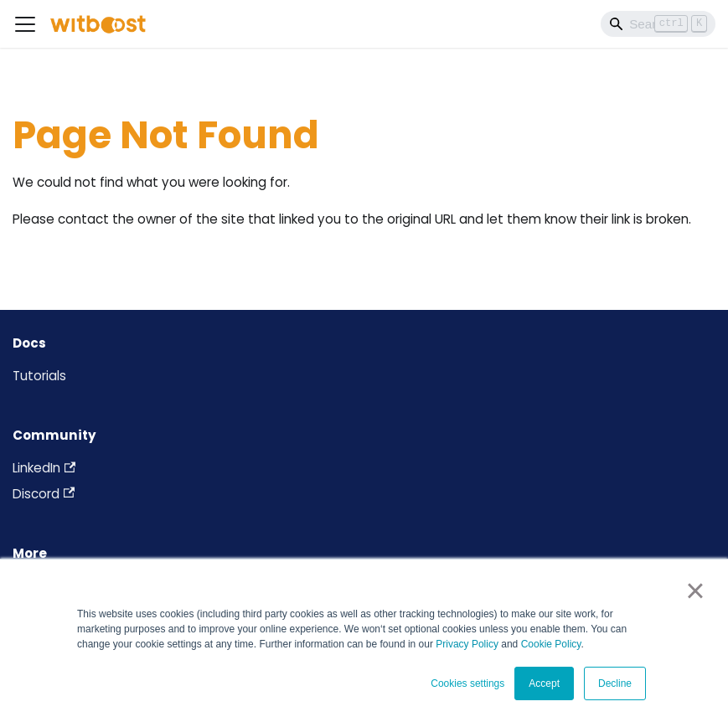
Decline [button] (615, 683)
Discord (44, 494)
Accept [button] (544, 683)
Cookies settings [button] (467, 683)
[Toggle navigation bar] (25, 24)
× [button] (695, 590)
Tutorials (39, 376)
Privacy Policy (467, 644)
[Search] (658, 23)
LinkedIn (44, 468)
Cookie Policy (551, 644)
